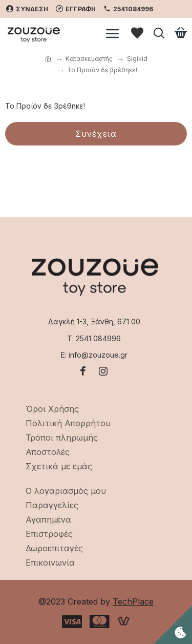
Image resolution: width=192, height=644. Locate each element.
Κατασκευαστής (89, 59)
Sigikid (137, 59)
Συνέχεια (96, 134)
